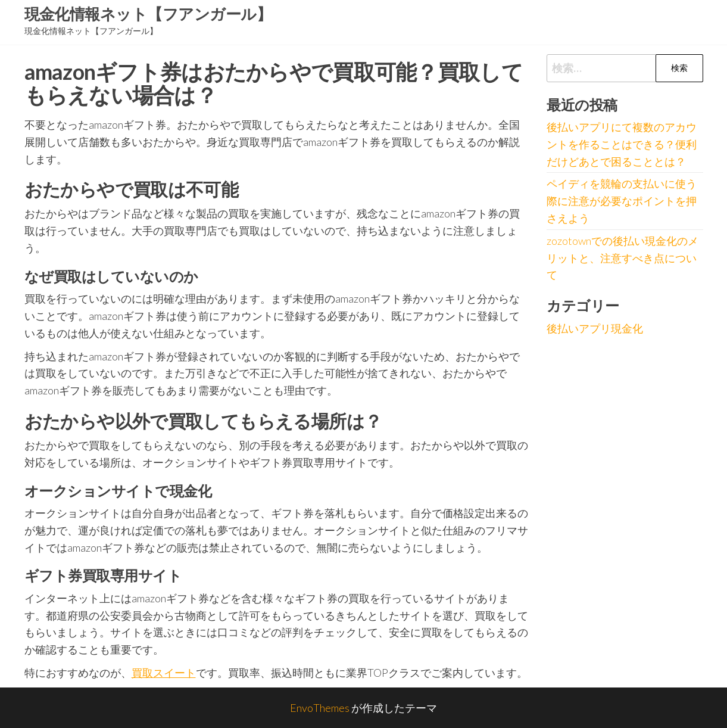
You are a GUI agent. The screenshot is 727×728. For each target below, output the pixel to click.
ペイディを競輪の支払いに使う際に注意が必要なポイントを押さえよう (622, 201)
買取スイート (164, 673)
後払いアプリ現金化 (595, 328)
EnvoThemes (320, 708)
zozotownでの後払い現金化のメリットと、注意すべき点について (623, 258)
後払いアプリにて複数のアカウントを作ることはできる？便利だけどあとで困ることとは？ (622, 144)
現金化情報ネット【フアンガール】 (148, 14)
